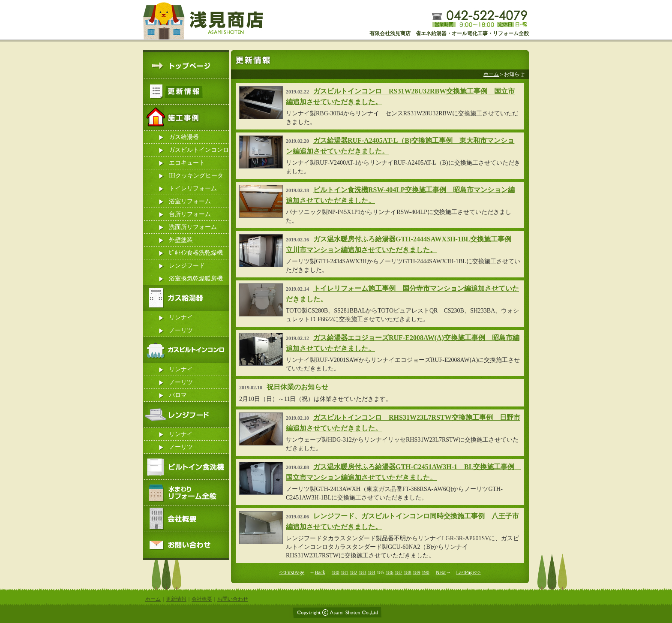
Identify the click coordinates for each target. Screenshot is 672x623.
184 (372, 572)
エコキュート (187, 163)
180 (336, 572)
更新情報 (176, 599)
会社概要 (202, 599)
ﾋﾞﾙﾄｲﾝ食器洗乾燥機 (196, 253)
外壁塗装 (181, 240)
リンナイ (181, 318)
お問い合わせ (233, 599)
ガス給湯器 (184, 137)
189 (417, 572)
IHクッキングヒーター (196, 177)
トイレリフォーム (193, 188)
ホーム (491, 74)
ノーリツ (181, 330)
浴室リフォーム (190, 201)
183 (363, 572)
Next (441, 572)
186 (390, 572)
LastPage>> (468, 572)
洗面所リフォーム (193, 227)
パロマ (178, 395)
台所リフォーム (190, 214)
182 (354, 572)
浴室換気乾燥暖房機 (196, 278)
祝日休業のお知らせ (297, 387)
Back (320, 572)
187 (399, 572)
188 (408, 572)
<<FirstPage (292, 572)
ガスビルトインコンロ (199, 150)
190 (426, 572)
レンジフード (187, 266)
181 (345, 572)
